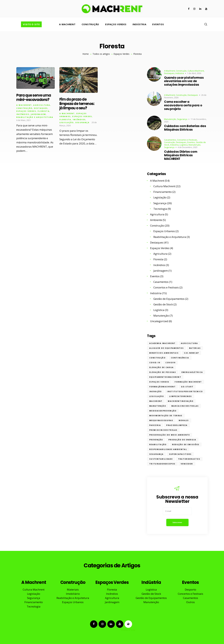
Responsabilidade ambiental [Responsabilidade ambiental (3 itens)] (168, 449)
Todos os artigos (101, 54)
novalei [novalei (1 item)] (184, 420)
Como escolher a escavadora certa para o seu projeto (183, 105)
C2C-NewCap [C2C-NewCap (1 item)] (191, 353)
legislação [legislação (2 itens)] (157, 396)
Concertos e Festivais (187, 140)
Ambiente (156, 220)
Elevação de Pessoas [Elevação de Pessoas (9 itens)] (163, 372)
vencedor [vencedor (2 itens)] (187, 464)
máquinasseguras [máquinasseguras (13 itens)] (161, 420)
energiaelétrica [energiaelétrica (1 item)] (192, 372)
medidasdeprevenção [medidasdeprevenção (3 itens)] (163, 411)
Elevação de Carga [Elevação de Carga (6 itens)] (161, 367)
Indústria (180, 73)
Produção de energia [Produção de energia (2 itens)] (182, 440)
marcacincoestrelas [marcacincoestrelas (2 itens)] (185, 406)
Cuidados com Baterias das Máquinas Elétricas (185, 128)
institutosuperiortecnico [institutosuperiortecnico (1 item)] (185, 391)
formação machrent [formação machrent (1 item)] (188, 382)
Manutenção (170, 119)
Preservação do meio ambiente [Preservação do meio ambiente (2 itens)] (170, 435)
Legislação (67, 123)
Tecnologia (160, 209)
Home (86, 54)
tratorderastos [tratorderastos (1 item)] (189, 459)
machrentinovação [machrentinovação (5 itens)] (181, 401)
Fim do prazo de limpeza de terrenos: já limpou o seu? (77, 104)
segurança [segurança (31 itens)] (156, 454)
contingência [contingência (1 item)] (180, 358)
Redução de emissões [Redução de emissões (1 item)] (186, 444)
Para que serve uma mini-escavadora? (34, 98)
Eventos (191, 142)
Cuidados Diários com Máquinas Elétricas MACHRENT (181, 155)
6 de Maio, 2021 (24, 120)
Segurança (82, 123)
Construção (24, 108)
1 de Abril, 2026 (194, 73)
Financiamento (163, 192)
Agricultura (42, 105)
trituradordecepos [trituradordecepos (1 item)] (162, 464)
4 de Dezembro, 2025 (188, 147)
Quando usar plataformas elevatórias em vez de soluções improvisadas (184, 81)
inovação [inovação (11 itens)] (155, 391)
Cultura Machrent (196, 71)
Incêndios (23, 115)
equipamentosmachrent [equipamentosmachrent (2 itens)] (165, 377)
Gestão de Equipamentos (169, 299)
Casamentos (170, 140)
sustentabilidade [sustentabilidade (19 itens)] (161, 459)
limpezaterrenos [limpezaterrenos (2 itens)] (181, 396)
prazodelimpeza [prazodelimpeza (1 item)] (177, 425)
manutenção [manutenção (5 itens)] (158, 406)
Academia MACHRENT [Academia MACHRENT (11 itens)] (162, 343)
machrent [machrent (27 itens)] (156, 401)
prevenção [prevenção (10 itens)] (156, 440)
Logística (184, 145)
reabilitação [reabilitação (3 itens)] (158, 444)
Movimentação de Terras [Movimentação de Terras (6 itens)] (166, 416)
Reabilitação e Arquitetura (35, 118)
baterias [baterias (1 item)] (195, 348)
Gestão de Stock (163, 304)
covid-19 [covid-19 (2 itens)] (155, 363)
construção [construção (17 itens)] (157, 358)
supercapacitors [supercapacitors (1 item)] (180, 454)
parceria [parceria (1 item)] (155, 425)
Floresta (44, 112)
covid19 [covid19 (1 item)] (170, 363)
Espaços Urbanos (164, 231)
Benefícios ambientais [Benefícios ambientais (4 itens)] (164, 353)
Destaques (41, 108)
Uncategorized (159, 321)
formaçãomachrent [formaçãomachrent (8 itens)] (162, 387)
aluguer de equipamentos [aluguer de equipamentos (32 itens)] (167, 348)
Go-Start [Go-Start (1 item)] (187, 387)
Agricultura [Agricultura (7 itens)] (189, 343)
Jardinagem (38, 115)
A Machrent (24, 105)
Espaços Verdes (121, 54)
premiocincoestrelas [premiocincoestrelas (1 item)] (163, 430)
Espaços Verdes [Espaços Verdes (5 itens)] (159, 382)
